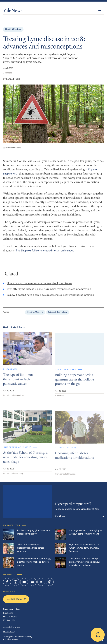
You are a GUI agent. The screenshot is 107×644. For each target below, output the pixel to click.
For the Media (10, 617)
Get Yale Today (16, 599)
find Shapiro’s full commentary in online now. (45, 253)
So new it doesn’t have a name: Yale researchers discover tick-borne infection (50, 297)
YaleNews (13, 11)
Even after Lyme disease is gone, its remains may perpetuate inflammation (49, 292)
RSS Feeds (8, 613)
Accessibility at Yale (12, 627)
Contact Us (9, 620)
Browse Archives (12, 609)
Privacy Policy (9, 632)
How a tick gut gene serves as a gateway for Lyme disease (40, 286)
